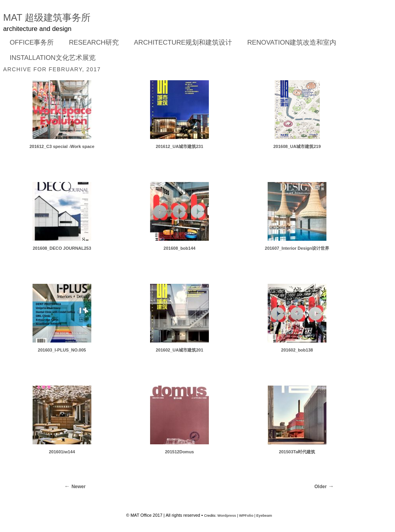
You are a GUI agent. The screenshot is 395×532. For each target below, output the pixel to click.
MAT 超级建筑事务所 (47, 17)
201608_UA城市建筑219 (297, 146)
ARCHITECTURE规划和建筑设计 (183, 42)
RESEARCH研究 (91, 43)
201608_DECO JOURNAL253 (62, 248)
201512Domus (179, 452)
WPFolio (246, 516)
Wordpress (227, 516)
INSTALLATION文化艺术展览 (53, 58)
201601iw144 (62, 452)
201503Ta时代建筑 (297, 452)
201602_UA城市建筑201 (179, 350)
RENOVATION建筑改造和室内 (292, 42)
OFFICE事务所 (29, 43)
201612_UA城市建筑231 (179, 146)
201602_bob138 (297, 350)
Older (320, 487)
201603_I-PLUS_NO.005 (62, 350)
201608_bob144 (179, 248)
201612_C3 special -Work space (62, 146)
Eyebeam (264, 516)
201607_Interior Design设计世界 (297, 248)
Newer (78, 487)
